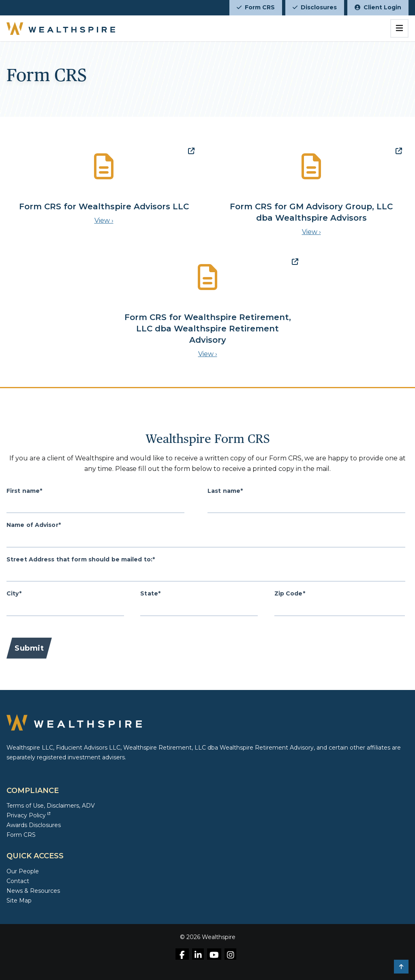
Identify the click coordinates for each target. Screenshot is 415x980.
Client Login (378, 7)
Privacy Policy (28, 815)
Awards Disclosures (34, 825)
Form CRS (256, 7)
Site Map (19, 900)
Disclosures (315, 7)
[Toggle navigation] (399, 28)
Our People (23, 871)
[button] (401, 967)
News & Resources (33, 891)
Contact (18, 881)
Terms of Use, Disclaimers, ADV (51, 806)
